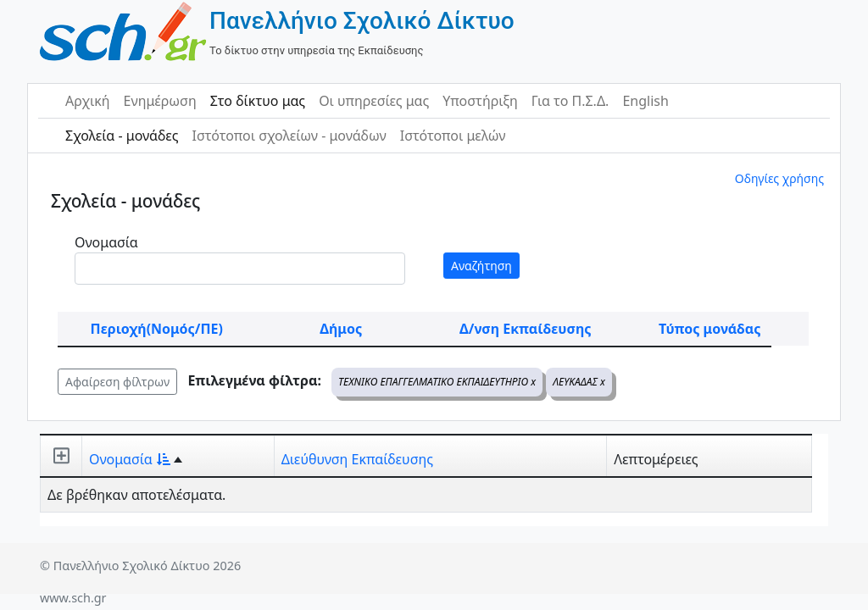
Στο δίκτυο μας (258, 101)
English (645, 101)
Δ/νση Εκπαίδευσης (525, 329)
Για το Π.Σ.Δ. (570, 101)
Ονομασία (106, 242)
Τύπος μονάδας (709, 329)
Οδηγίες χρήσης (779, 178)
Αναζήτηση (481, 266)
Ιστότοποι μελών (453, 136)
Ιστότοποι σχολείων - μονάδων (289, 136)
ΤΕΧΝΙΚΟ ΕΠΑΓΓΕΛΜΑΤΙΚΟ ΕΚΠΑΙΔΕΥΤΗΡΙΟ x (437, 382)
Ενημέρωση (160, 101)
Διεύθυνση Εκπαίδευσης (357, 459)
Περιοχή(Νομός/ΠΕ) (157, 329)
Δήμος (341, 329)
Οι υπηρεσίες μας (374, 101)
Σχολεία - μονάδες (122, 136)
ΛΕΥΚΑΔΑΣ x (579, 382)
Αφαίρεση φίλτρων (117, 382)
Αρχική (88, 101)
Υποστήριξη (480, 101)
